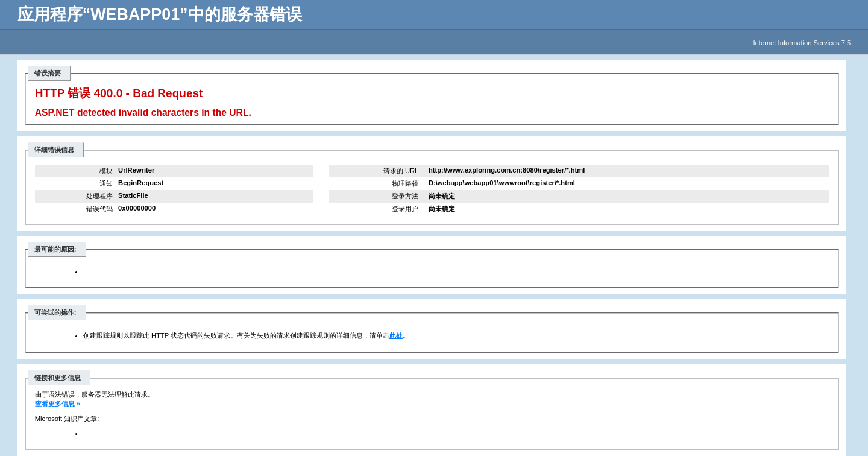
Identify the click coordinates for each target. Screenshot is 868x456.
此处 (396, 335)
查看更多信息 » (58, 404)
